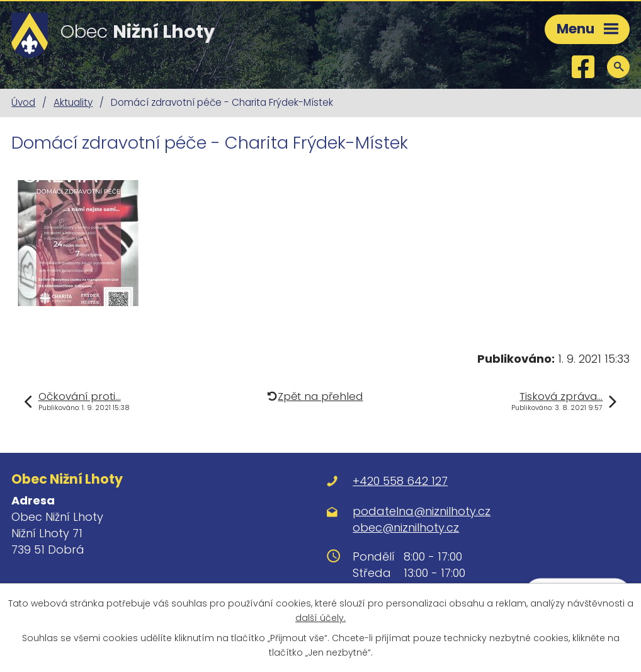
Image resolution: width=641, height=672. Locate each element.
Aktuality (73, 102)
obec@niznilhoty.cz (406, 527)
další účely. (320, 618)
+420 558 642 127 (400, 481)
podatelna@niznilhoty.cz (422, 511)
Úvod (23, 102)
